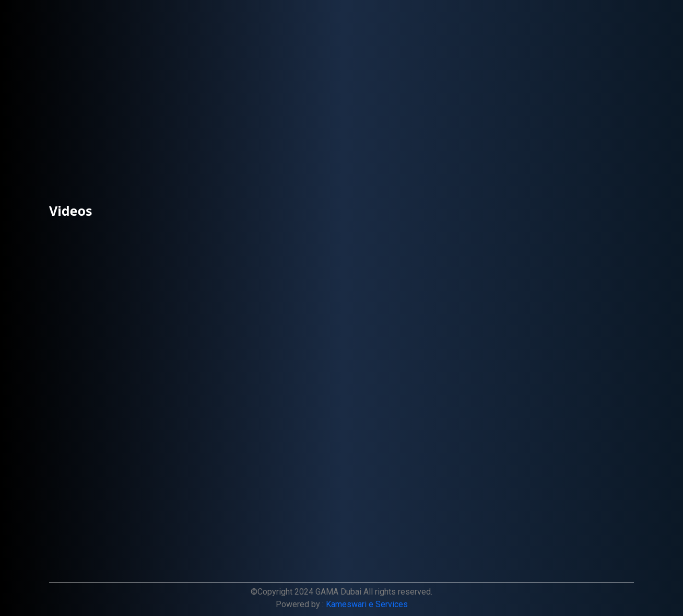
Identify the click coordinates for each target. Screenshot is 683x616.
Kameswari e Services (367, 604)
